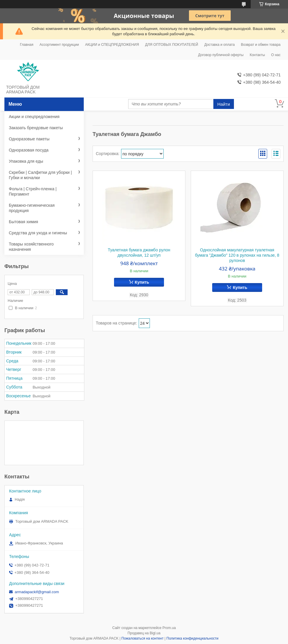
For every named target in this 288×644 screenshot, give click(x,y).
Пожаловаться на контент (142, 638)
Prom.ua (169, 628)
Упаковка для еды (26, 161)
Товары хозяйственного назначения (31, 247)
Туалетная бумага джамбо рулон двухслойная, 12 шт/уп (139, 253)
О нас (276, 55)
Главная (27, 45)
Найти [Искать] (224, 104)
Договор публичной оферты (221, 55)
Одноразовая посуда (29, 150)
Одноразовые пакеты (29, 139)
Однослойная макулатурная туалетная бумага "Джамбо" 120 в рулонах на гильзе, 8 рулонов (237, 255)
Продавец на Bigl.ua (144, 633)
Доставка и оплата (220, 45)
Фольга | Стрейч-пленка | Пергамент (33, 191)
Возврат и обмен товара (261, 45)
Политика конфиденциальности (192, 638)
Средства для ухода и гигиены (38, 233)
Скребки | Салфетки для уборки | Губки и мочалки (40, 175)
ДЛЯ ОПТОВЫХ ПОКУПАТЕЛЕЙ (172, 45)
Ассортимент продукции (59, 45)
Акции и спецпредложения (34, 117)
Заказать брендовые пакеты (36, 128)
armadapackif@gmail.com (37, 592)
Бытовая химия (24, 222)
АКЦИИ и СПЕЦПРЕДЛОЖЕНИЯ (112, 45)
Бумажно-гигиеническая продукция (32, 208)
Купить (142, 282)
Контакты (257, 55)
